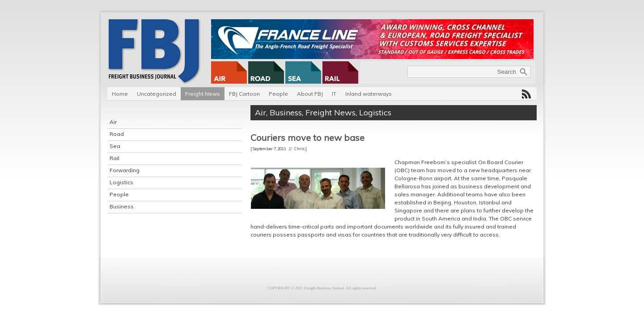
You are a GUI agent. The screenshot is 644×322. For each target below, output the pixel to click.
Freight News (203, 94)
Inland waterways (369, 94)
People (278, 94)
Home (120, 94)
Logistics (121, 182)
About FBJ (310, 94)
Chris (299, 149)
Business (122, 206)
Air (113, 122)
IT (334, 94)
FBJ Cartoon (244, 94)
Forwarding (125, 170)
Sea (115, 146)
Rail (114, 158)
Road (117, 134)
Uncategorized (157, 94)
